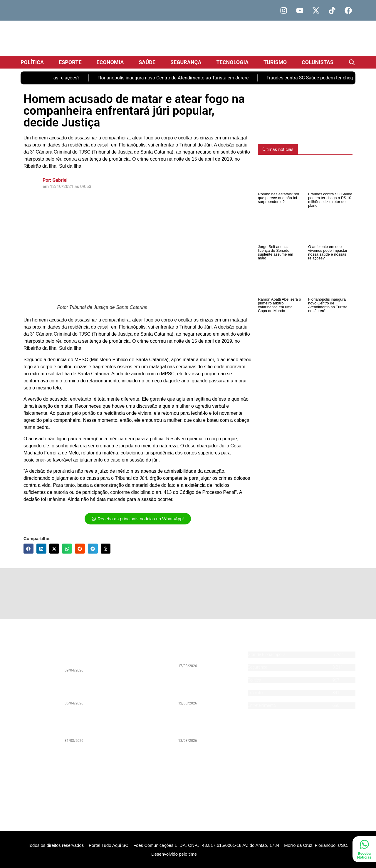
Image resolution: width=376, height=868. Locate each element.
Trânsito (255, 693)
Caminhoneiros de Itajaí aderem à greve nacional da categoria (210, 656)
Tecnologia (232, 62)
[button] (28, 549)
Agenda (255, 712)
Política (32, 62)
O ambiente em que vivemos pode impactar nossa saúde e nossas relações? (328, 252)
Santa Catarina (261, 661)
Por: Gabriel (55, 180)
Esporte (70, 62)
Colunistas (318, 62)
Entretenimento (262, 705)
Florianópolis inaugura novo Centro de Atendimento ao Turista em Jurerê (180, 78)
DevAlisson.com (211, 863)
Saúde (147, 62)
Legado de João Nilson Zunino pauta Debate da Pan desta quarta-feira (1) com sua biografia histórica (94, 726)
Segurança (186, 62)
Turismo (275, 62)
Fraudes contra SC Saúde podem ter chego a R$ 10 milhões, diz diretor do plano (330, 200)
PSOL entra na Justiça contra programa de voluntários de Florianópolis (207, 691)
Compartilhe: (37, 538)
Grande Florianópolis (267, 655)
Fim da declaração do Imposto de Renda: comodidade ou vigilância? (94, 691)
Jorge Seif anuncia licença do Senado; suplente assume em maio (276, 252)
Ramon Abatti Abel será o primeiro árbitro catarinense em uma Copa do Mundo (280, 305)
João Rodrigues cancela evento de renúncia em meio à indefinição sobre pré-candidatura (209, 726)
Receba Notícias (364, 855)
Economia (110, 62)
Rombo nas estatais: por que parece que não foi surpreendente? (279, 198)
